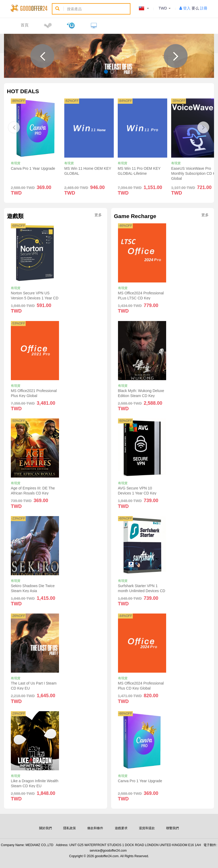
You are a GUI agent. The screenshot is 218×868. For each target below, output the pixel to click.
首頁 (25, 25)
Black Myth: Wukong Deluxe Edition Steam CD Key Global (141, 396)
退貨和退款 (147, 828)
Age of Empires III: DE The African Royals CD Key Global (33, 493)
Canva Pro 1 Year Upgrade (33, 168)
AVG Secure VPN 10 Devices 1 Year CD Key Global (137, 493)
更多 (98, 215)
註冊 (204, 8)
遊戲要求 (121, 828)
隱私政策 (70, 828)
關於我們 (46, 828)
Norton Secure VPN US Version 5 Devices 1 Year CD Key (35, 298)
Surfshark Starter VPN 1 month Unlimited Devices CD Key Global (142, 591)
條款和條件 (95, 828)
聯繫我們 (172, 828)
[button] (42, 56)
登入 (187, 8)
